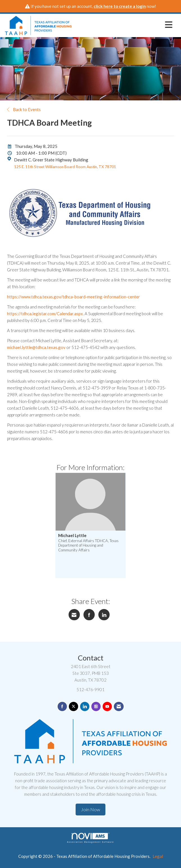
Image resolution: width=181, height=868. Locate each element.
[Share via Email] (74, 615)
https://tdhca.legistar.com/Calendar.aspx (45, 314)
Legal (158, 856)
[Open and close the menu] (124, 24)
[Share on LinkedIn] (104, 615)
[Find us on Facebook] (62, 706)
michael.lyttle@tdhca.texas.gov (36, 347)
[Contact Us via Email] (119, 706)
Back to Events (24, 109)
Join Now (90, 810)
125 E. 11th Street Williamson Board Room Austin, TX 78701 (65, 167)
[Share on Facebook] (89, 615)
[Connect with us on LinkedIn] (85, 706)
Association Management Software (90, 838)
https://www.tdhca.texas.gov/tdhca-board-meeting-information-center (73, 297)
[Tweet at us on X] (73, 706)
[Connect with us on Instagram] (96, 706)
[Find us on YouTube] (107, 706)
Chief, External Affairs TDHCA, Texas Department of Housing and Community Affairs (88, 545)
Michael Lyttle (72, 536)
